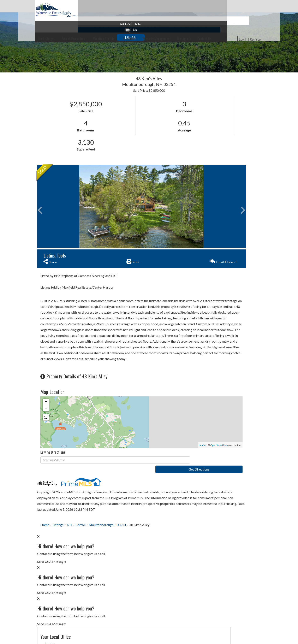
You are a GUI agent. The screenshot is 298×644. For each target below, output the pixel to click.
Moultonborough (101, 513)
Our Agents (202, 194)
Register (253, 19)
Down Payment (205, 506)
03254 (121, 513)
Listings (58, 513)
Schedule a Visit (241, 212)
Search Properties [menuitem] (120, 6)
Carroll (81, 513)
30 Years (219, 478)
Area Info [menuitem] (175, 6)
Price (198, 491)
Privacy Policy (209, 325)
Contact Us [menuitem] (250, 6)
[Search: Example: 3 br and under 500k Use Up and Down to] (142, 58)
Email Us (59, 29)
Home (45, 513)
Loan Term (202, 478)
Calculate (226, 538)
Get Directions (165, 451)
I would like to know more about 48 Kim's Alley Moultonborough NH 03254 (226, 267)
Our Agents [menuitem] (230, 6)
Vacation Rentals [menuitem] (150, 6)
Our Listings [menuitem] (92, 6)
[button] (199, 58)
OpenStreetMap (157, 436)
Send (226, 334)
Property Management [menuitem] (202, 6)
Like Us (59, 37)
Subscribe (226, 448)
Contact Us (202, 187)
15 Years (237, 478)
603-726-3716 (59, 24)
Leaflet (141, 436)
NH (70, 513)
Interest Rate (204, 522)
